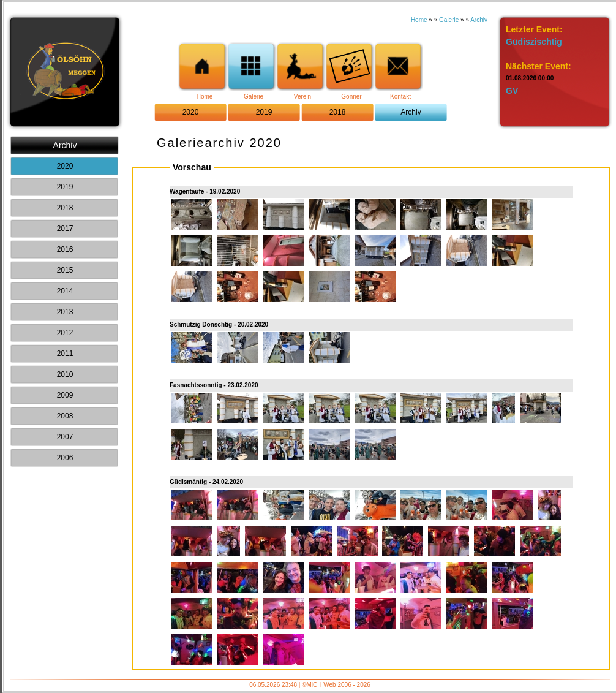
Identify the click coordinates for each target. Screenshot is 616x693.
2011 (65, 354)
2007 (65, 437)
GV (512, 91)
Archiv (479, 20)
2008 (65, 416)
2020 (191, 112)
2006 (65, 458)
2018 (338, 112)
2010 (65, 374)
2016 (65, 249)
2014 (65, 291)
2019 (264, 112)
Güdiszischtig (534, 42)
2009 (65, 395)
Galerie (449, 20)
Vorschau (192, 167)
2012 (65, 333)
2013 (65, 312)
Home (419, 20)
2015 (65, 270)
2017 (65, 229)
